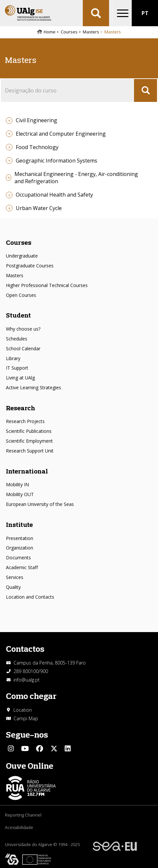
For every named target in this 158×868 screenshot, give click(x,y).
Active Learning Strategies (34, 387)
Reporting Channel (23, 815)
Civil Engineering (36, 120)
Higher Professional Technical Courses (47, 285)
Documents (18, 558)
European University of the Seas (40, 504)
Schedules (17, 339)
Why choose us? (23, 329)
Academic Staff (22, 567)
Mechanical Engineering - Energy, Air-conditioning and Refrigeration (76, 178)
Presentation (20, 538)
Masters (91, 32)
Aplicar (96, 13)
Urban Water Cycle (39, 208)
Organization (20, 548)
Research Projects (25, 421)
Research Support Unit (30, 451)
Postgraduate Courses (30, 266)
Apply (146, 90)
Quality (13, 587)
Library (13, 358)
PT (145, 13)
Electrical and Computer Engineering (61, 134)
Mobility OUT (20, 494)
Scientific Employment (29, 441)
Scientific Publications (29, 431)
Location (23, 710)
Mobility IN (17, 484)
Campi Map (26, 718)
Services (15, 577)
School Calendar (23, 348)
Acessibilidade (19, 827)
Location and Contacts (30, 597)
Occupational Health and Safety (54, 195)
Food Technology (37, 147)
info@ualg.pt (27, 680)
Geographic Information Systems (56, 161)
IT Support (17, 368)
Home (50, 32)
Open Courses (21, 295)
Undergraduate (22, 256)
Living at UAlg (20, 378)
